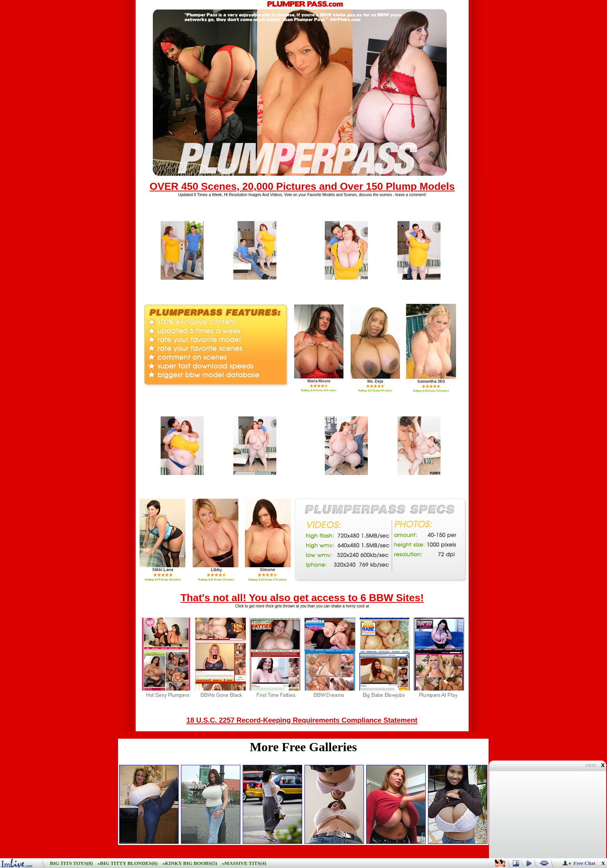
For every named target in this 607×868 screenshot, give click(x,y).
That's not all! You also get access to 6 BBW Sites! (302, 598)
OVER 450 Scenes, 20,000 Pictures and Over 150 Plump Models (302, 186)
